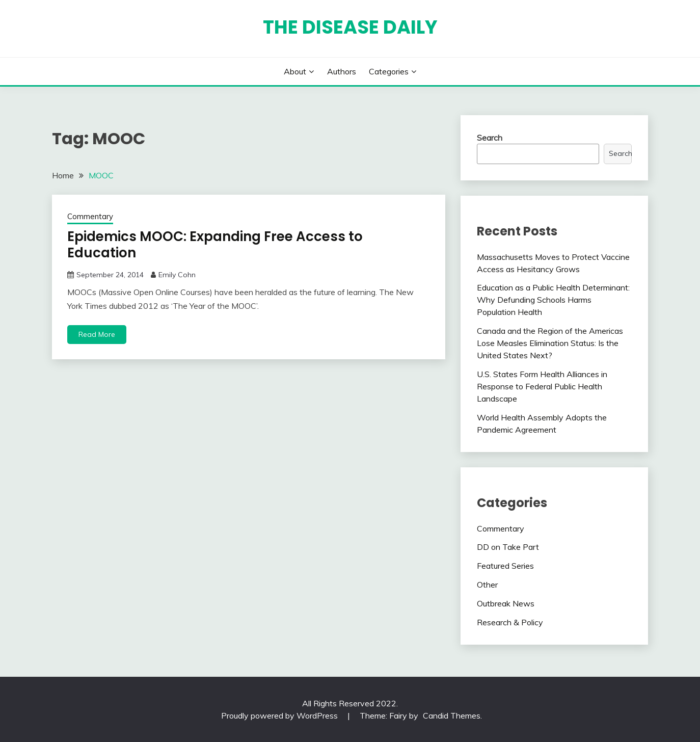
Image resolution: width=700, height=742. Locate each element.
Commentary (90, 216)
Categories (389, 71)
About (295, 71)
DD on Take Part (508, 547)
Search (490, 138)
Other (487, 585)
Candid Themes (452, 715)
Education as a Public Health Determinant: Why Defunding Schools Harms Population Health (553, 300)
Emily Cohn (177, 275)
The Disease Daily (350, 27)
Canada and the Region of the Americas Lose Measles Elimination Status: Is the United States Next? (550, 343)
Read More (97, 334)
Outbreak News (506, 603)
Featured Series (505, 566)
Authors (342, 71)
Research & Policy (510, 622)
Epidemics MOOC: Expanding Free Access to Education (215, 245)
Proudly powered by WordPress (280, 715)
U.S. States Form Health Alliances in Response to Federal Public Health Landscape (542, 386)
